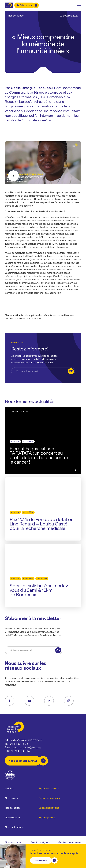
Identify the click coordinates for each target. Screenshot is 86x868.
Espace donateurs (49, 789)
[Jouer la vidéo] (43, 163)
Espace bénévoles (49, 808)
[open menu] (79, 5)
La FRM (9, 789)
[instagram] (69, 701)
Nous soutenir (13, 818)
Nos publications (14, 827)
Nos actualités (13, 808)
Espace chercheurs (49, 798)
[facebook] (10, 701)
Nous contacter (14, 842)
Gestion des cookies (70, 842)
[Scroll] (43, 70)
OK (71, 371)
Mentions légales (40, 842)
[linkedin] (49, 701)
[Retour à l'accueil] (9, 5)
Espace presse (47, 818)
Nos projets (11, 798)
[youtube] (29, 701)
